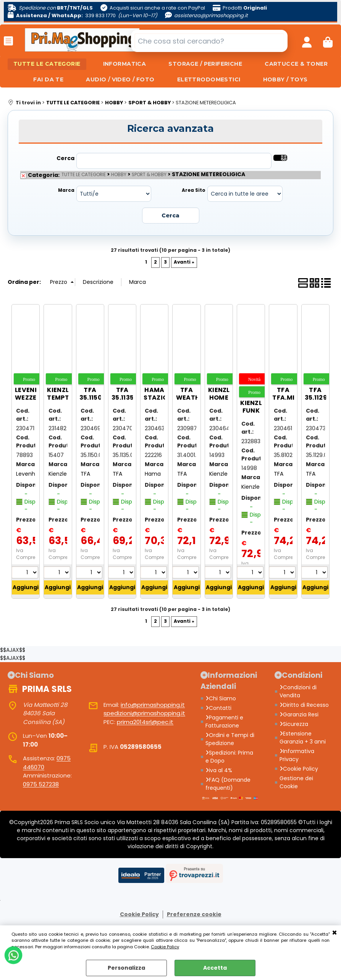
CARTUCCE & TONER (297, 64)
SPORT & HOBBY (149, 175)
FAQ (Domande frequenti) (228, 784)
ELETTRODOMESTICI (209, 80)
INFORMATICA (124, 64)
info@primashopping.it (153, 705)
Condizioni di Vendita (298, 692)
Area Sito (194, 191)
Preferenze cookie (194, 915)
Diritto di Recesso (304, 705)
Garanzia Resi (299, 715)
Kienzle (58, 474)
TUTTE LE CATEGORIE (47, 64)
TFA (85, 474)
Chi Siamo (221, 699)
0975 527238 (41, 785)
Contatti (218, 708)
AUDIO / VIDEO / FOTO (120, 80)
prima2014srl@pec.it (145, 722)
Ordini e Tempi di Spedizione (230, 739)
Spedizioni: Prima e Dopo (229, 757)
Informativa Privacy (297, 756)
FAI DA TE (48, 80)
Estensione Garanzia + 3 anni (303, 738)
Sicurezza (294, 724)
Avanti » (184, 262)
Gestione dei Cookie (296, 783)
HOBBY (119, 175)
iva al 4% (219, 771)
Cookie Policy (165, 947)
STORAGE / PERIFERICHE (206, 64)
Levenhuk (29, 474)
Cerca (65, 159)
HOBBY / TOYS (286, 80)
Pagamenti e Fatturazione (224, 722)
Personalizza (126, 968)
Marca (66, 191)
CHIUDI (335, 933)
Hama (153, 474)
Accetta (215, 968)
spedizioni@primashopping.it (144, 714)
